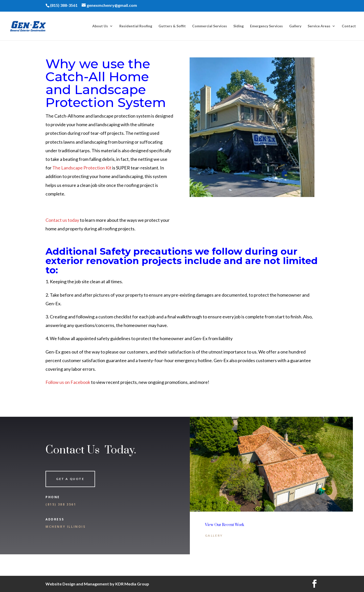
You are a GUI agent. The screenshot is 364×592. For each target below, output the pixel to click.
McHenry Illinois (66, 527)
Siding (238, 26)
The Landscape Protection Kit (82, 168)
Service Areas (319, 26)
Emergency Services (266, 26)
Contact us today (62, 220)
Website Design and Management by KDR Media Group (97, 584)
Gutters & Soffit (172, 26)
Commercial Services (210, 26)
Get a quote (70, 479)
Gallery (295, 26)
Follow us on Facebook (68, 382)
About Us (100, 26)
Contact (349, 26)
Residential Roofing (136, 26)
